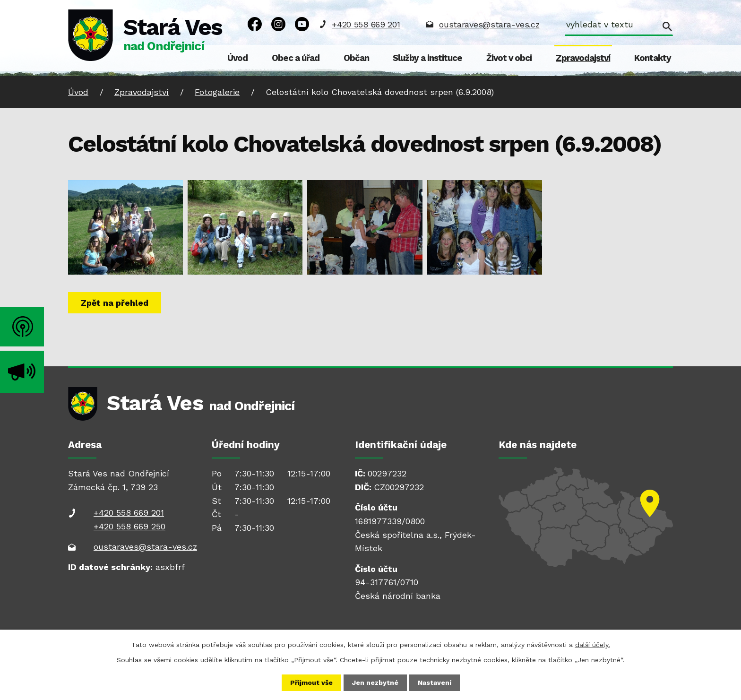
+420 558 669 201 (366, 24)
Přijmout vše (311, 683)
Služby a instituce (427, 58)
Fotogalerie (217, 92)
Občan (356, 58)
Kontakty (653, 58)
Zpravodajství (583, 58)
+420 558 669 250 (129, 526)
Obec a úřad (296, 58)
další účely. (593, 645)
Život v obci (509, 58)
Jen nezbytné (375, 683)
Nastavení (435, 683)
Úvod (237, 58)
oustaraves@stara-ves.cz (489, 24)
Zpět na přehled (115, 303)
